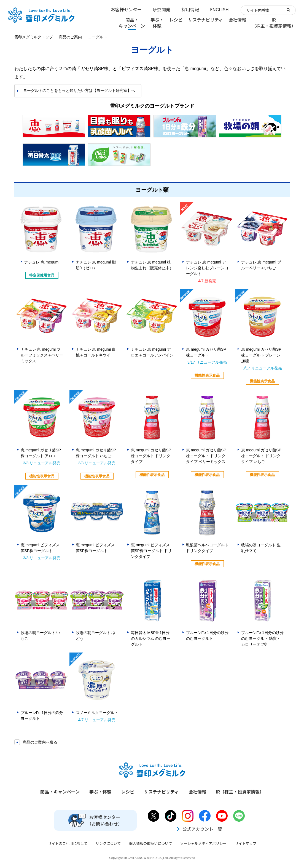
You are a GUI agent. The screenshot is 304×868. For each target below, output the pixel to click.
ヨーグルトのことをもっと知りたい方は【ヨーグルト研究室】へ (79, 90)
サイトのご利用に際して (68, 843)
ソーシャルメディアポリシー (203, 843)
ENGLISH (219, 9)
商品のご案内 (70, 37)
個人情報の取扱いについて (150, 843)
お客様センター (126, 9)
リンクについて (108, 843)
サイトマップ (246, 843)
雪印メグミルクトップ (34, 37)
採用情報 (190, 9)
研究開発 (162, 9)
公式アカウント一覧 (199, 829)
